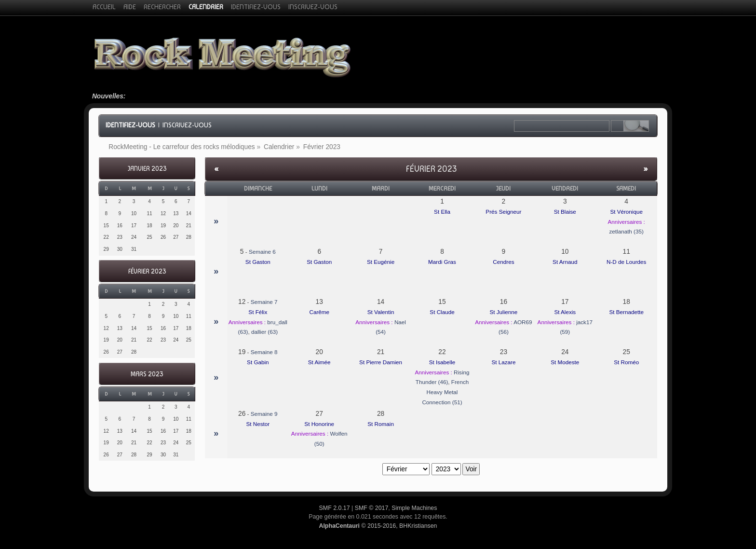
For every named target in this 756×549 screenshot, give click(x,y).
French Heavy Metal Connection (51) (445, 392)
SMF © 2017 (372, 508)
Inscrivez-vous (187, 125)
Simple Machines (414, 508)
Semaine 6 (262, 252)
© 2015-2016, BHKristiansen (378, 526)
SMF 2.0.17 (335, 508)
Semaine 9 (264, 414)
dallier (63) (264, 332)
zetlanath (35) (626, 231)
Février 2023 (147, 271)
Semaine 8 (264, 352)
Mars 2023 (147, 374)
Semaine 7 (264, 302)
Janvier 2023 (147, 169)
